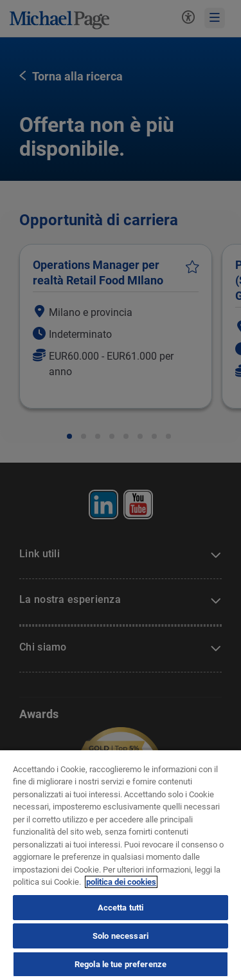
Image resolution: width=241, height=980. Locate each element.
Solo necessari (121, 936)
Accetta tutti (121, 908)
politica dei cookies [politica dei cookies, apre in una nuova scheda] (121, 882)
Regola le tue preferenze (121, 964)
